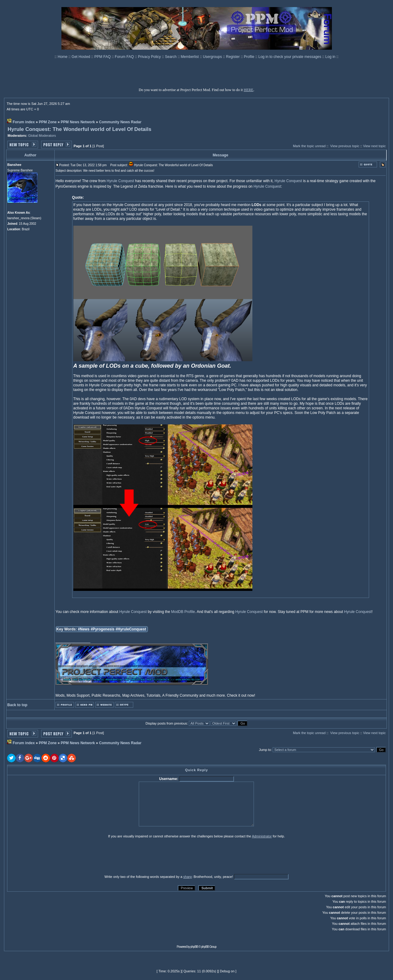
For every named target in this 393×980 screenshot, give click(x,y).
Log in (331, 57)
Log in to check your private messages (290, 57)
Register (233, 57)
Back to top (17, 705)
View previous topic (345, 146)
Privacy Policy (150, 57)
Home (63, 57)
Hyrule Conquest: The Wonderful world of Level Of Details (80, 129)
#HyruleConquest (131, 629)
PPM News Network (78, 122)
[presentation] (55, 856)
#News (84, 629)
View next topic (374, 146)
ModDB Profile (183, 612)
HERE (249, 90)
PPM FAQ (103, 57)
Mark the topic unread (309, 146)
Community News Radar (120, 122)
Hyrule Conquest (120, 181)
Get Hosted (81, 57)
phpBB (194, 947)
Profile (249, 57)
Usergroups (213, 57)
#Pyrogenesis (103, 629)
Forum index (24, 122)
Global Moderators (42, 136)
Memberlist (190, 57)
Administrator (262, 836)
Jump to (265, 750)
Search (171, 57)
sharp (188, 877)
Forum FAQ (125, 57)
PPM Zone (48, 122)
